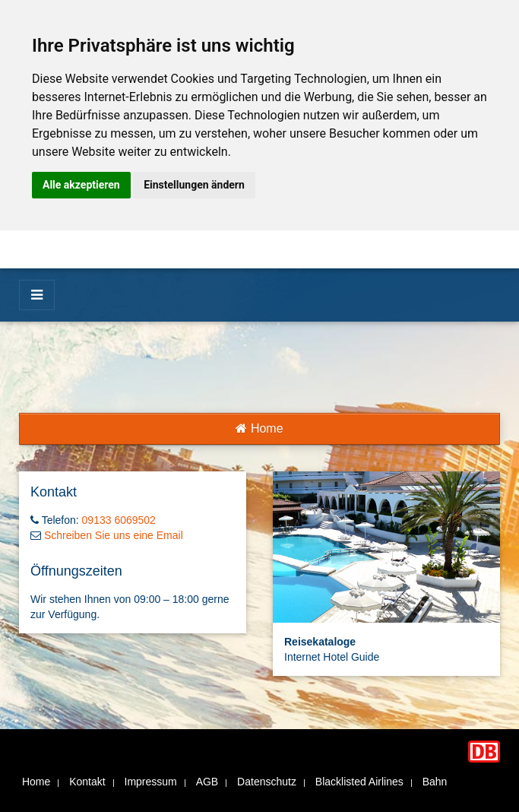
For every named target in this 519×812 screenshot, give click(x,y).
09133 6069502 (119, 520)
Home (259, 428)
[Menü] (37, 295)
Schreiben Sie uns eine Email (114, 535)
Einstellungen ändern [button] (194, 185)
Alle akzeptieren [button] (81, 185)
